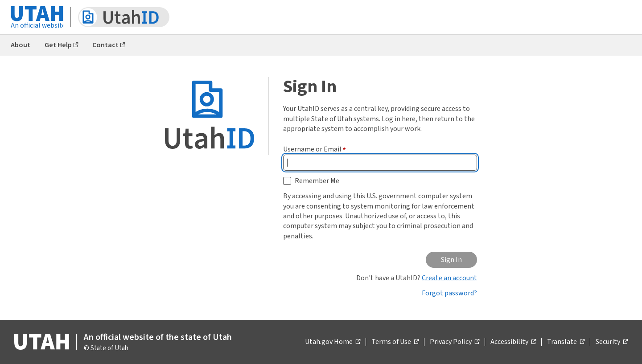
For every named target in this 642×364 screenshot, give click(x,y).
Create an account (449, 278)
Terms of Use (395, 342)
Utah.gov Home (333, 342)
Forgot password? (449, 293)
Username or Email (315, 149)
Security (612, 342)
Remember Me (317, 181)
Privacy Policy (455, 342)
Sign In (451, 260)
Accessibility (513, 342)
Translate (566, 342)
